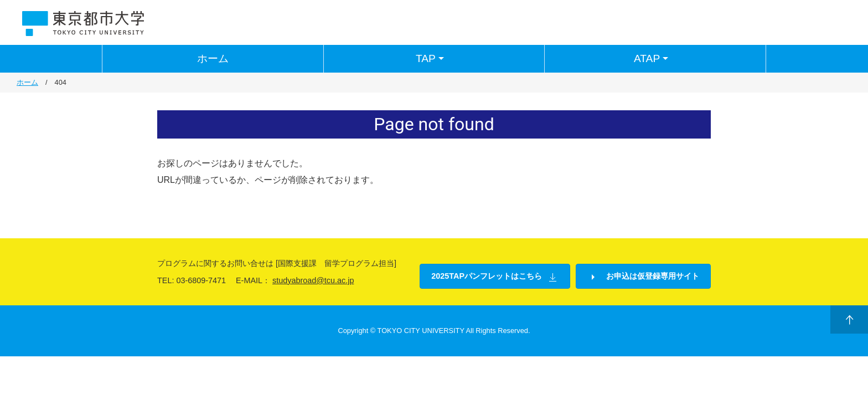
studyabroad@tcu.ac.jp (313, 280)
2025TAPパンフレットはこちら (495, 277)
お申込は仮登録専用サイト (643, 277)
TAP (431, 59)
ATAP (652, 59)
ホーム (213, 58)
